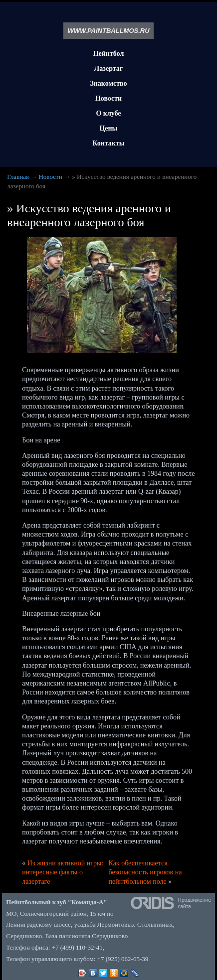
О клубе (108, 113)
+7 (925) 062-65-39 (123, 959)
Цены (108, 128)
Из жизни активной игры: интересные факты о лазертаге (63, 872)
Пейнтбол (109, 54)
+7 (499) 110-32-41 (77, 947)
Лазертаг (108, 69)
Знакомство (108, 83)
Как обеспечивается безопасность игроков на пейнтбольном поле (145, 872)
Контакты (108, 143)
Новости (108, 98)
